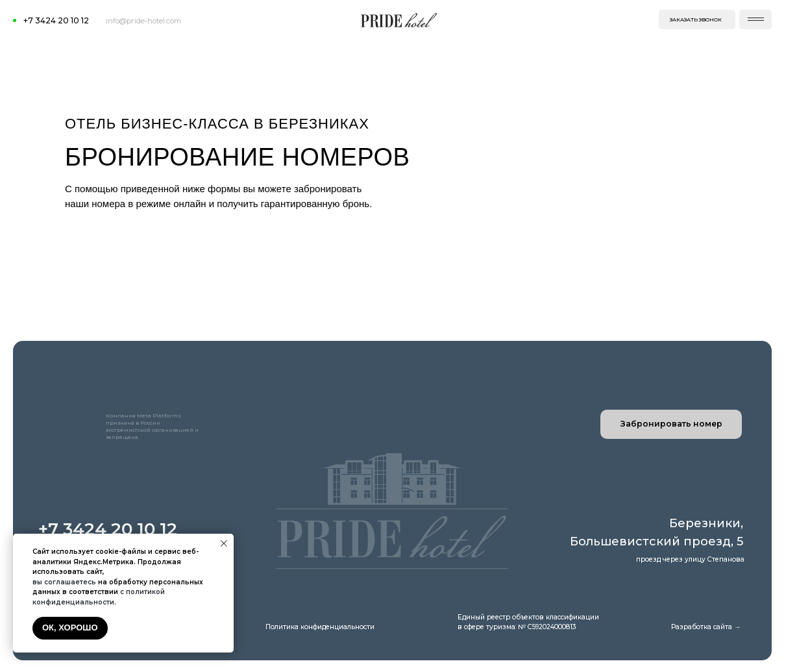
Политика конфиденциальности (320, 627)
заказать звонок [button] (696, 19)
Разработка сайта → (706, 627)
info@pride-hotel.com (143, 21)
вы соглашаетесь (64, 582)
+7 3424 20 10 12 (56, 20)
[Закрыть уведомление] (224, 543)
